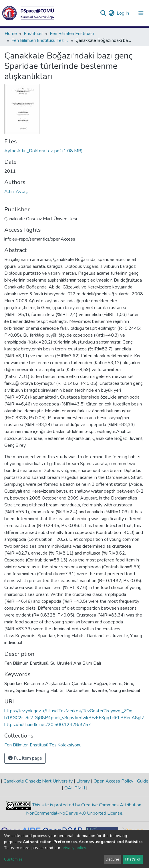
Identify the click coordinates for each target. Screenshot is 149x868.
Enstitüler (33, 34)
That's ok (133, 859)
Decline (112, 859)
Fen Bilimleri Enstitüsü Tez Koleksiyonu (40, 40)
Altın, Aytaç (16, 192)
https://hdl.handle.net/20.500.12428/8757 (48, 725)
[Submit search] (103, 13)
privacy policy (74, 848)
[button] (111, 13)
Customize (13, 859)
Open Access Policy (113, 781)
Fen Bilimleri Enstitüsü (72, 34)
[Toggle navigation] (141, 13)
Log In (123, 13)
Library (83, 781)
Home (11, 34)
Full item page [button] (25, 758)
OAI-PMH (75, 788)
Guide (142, 781)
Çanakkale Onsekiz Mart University (38, 781)
